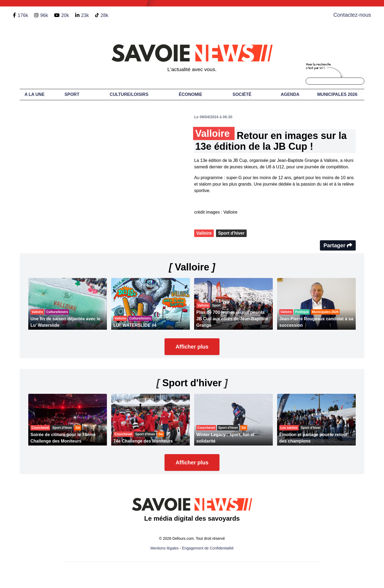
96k (44, 15)
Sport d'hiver (231, 233)
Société (242, 94)
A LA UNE (34, 94)
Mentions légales (165, 548)
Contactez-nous (352, 15)
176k (23, 15)
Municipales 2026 (337, 94)
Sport (72, 94)
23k (85, 15)
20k (65, 15)
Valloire (204, 233)
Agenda (290, 94)
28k (104, 15)
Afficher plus (192, 347)
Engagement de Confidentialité (208, 548)
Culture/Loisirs (129, 94)
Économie (191, 94)
